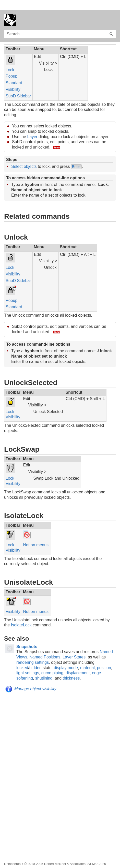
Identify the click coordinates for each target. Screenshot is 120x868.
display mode (66, 658)
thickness (71, 668)
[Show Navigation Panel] (113, 10)
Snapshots (27, 636)
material (87, 658)
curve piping (52, 663)
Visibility (13, 79)
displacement (78, 663)
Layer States (74, 647)
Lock (10, 60)
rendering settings (33, 652)
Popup (11, 66)
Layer (32, 127)
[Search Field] (60, 24)
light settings (28, 663)
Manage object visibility (35, 679)
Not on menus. (37, 535)
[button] (111, 24)
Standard (14, 73)
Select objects (24, 156)
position (104, 658)
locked (22, 658)
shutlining (44, 668)
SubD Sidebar (18, 86)
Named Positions (45, 647)
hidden (35, 658)
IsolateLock (21, 615)
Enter (76, 156)
